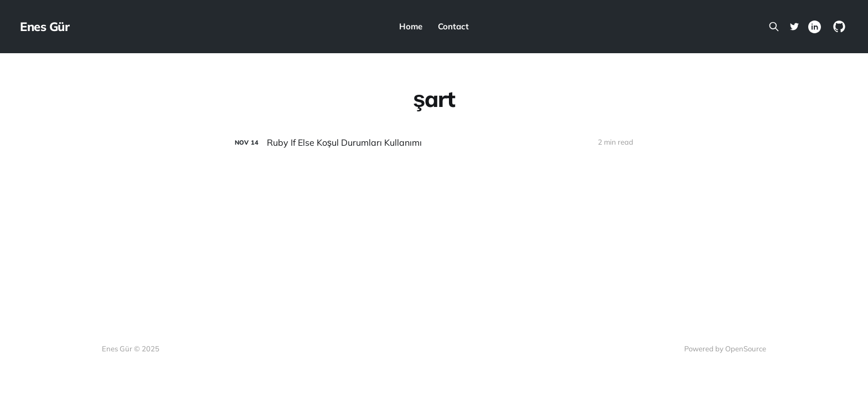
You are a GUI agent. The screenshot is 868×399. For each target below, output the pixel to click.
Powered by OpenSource (725, 349)
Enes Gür (45, 27)
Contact (453, 26)
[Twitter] (794, 27)
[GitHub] (839, 27)
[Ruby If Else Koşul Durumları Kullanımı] (434, 143)
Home (411, 26)
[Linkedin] (815, 27)
